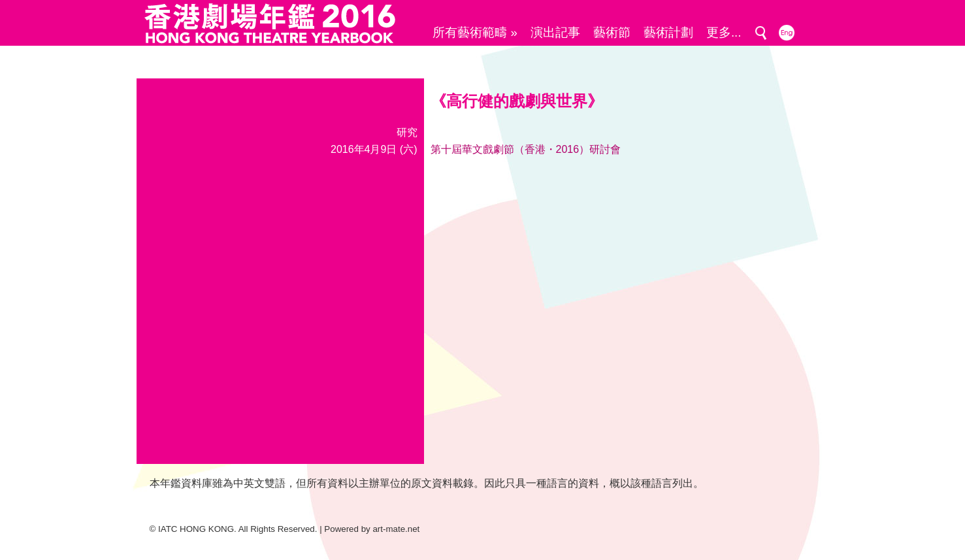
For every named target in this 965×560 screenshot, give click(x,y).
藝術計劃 (668, 32)
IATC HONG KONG (196, 529)
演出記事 (555, 32)
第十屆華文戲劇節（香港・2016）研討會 (526, 149)
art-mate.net (396, 529)
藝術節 (612, 32)
